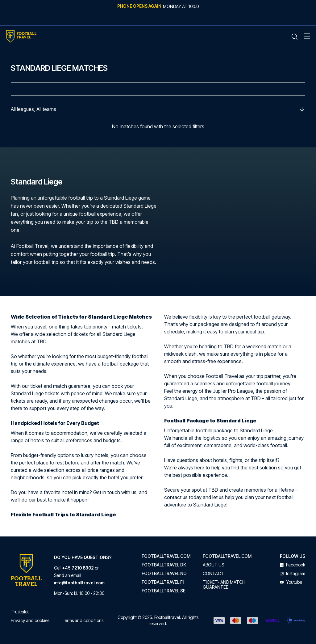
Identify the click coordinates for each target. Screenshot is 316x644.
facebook (293, 565)
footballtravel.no (164, 574)
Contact (213, 574)
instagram (293, 574)
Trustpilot (20, 612)
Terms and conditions (83, 620)
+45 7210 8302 (78, 568)
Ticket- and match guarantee (224, 585)
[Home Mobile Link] (21, 36)
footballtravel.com (166, 556)
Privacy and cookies (30, 620)
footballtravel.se (164, 591)
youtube (291, 582)
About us (213, 565)
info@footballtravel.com (79, 583)
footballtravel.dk (164, 565)
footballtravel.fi (163, 582)
